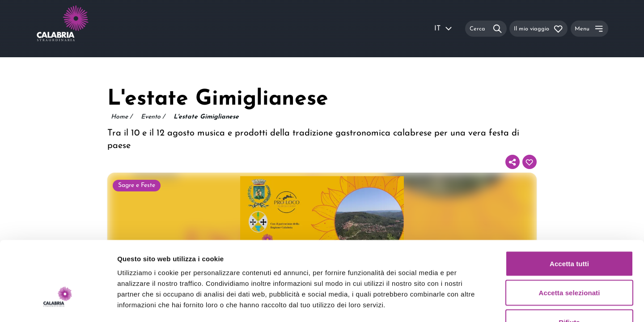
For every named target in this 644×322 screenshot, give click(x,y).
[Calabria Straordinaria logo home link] (80, 29)
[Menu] (589, 28)
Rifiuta (569, 263)
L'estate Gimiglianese (206, 117)
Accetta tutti (569, 205)
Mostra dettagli (470, 304)
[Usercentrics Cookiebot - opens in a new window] (58, 305)
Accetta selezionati (570, 234)
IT (444, 29)
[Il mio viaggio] (538, 28)
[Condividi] (513, 162)
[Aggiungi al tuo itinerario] (530, 162)
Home (121, 117)
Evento (153, 117)
